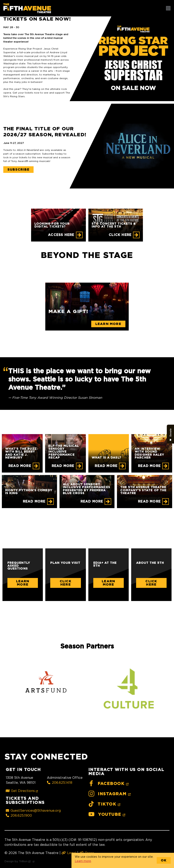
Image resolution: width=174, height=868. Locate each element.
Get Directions (23, 791)
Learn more (83, 861)
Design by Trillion (20, 861)
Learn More (23, 583)
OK (164, 860)
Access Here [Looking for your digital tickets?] (61, 235)
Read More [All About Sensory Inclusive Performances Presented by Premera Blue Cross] (92, 502)
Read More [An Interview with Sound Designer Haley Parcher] (149, 466)
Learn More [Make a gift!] (108, 324)
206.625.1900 (19, 815)
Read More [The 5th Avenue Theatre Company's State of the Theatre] (149, 502)
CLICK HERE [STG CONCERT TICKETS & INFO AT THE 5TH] (120, 235)
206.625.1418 (60, 782)
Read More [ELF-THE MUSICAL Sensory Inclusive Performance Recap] (63, 466)
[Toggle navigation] (168, 8)
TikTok (105, 804)
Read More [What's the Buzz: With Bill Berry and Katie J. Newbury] (20, 466)
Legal (69, 853)
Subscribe (18, 170)
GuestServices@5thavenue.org (33, 810)
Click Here (66, 583)
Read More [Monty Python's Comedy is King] (34, 502)
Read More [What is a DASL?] (106, 466)
